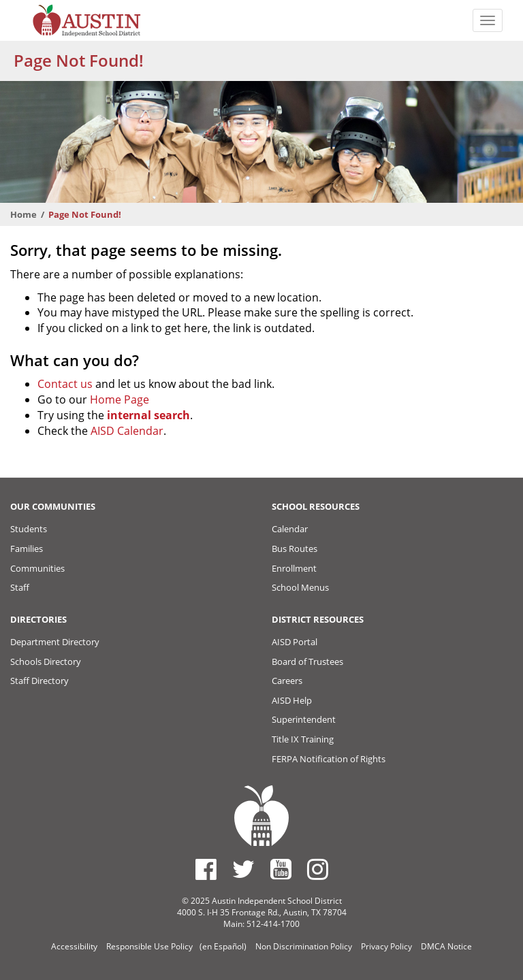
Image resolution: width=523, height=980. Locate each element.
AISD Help (292, 700)
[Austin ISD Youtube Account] (281, 869)
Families (27, 549)
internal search (148, 415)
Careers (287, 681)
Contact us (65, 384)
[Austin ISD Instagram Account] (318, 869)
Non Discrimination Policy (304, 946)
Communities (37, 568)
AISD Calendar (127, 431)
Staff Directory (39, 681)
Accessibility (74, 946)
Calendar (290, 529)
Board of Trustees (307, 661)
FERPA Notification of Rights (329, 759)
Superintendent (304, 719)
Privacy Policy (386, 946)
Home (23, 214)
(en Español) (223, 946)
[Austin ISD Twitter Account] (243, 869)
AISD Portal (295, 642)
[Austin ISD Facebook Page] (206, 869)
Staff (20, 587)
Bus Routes (295, 549)
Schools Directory (46, 661)
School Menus (300, 587)
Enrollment (294, 568)
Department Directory (55, 642)
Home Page (120, 399)
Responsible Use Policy (149, 946)
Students (29, 529)
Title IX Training (303, 739)
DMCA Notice (446, 946)
